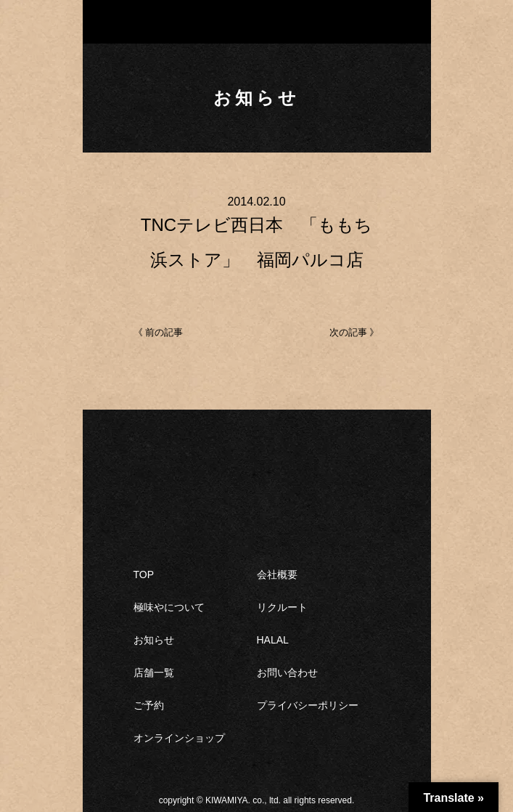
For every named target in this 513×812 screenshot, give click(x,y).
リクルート (282, 607)
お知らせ (154, 640)
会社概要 (277, 575)
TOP (144, 575)
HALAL (273, 640)
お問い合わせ (287, 673)
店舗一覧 (154, 673)
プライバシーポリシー (308, 705)
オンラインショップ (179, 738)
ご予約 (149, 705)
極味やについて (169, 607)
